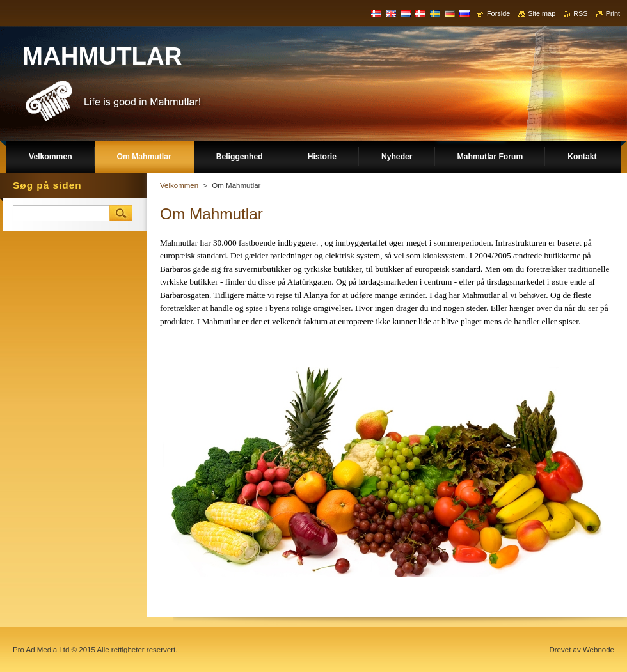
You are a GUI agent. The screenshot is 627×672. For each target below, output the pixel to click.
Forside (498, 13)
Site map (542, 13)
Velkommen (179, 185)
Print (613, 13)
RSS (580, 13)
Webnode (599, 650)
